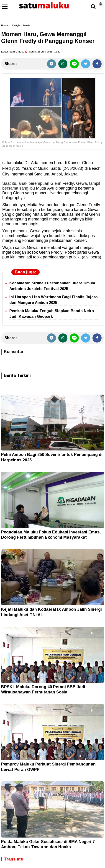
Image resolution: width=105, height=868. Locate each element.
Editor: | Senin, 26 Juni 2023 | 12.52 (31, 52)
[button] (100, 2)
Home (4, 25)
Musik (27, 25)
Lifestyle (15, 25)
